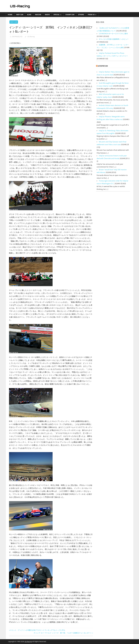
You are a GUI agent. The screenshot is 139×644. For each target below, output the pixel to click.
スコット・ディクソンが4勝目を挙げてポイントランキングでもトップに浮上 (38, 630)
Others (81, 15)
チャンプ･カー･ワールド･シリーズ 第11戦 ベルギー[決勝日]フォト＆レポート (63, 633)
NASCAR (38, 15)
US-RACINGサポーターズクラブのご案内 (113, 34)
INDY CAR (20, 15)
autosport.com (103, 66)
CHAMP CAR (70, 15)
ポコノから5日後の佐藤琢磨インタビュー (114, 39)
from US (91, 15)
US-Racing (20, 6)
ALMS (29, 15)
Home (10, 15)
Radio (47, 15)
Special (57, 15)
